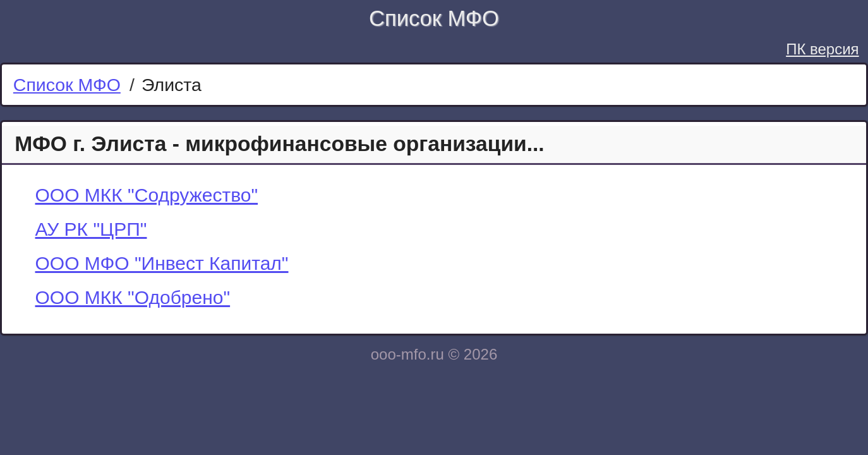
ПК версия (822, 49)
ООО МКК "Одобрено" (133, 297)
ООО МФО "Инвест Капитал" (162, 263)
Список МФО (434, 18)
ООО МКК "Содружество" (147, 195)
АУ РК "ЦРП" (91, 229)
